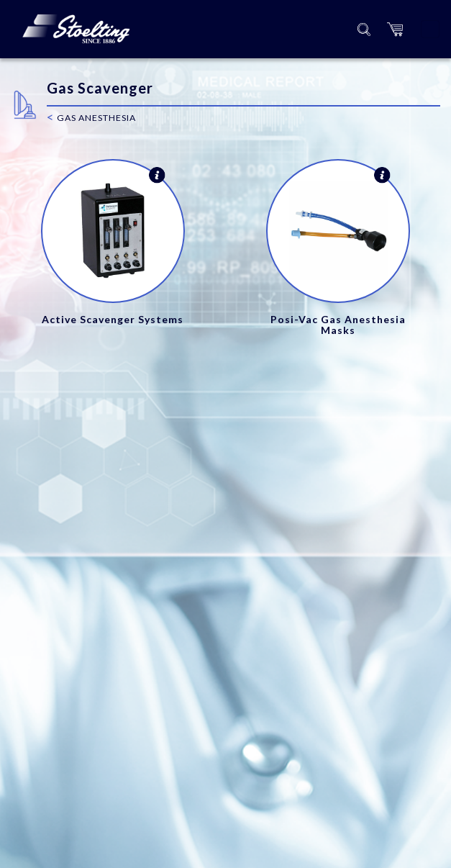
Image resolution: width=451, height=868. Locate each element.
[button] (395, 29)
